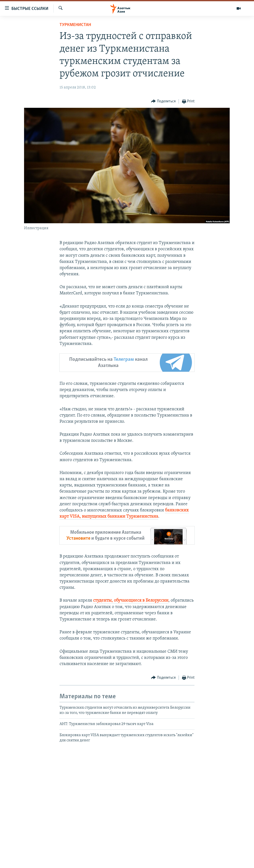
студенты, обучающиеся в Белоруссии (131, 601)
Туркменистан (75, 25)
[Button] (163, 101)
